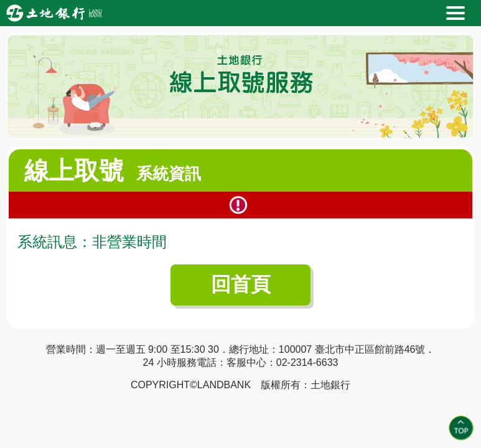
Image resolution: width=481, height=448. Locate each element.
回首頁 (241, 284)
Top (461, 428)
